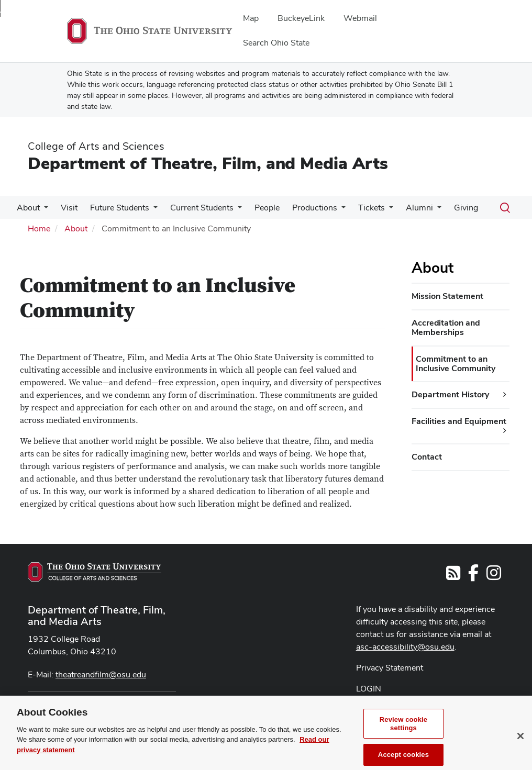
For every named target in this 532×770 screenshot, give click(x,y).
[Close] (520, 749)
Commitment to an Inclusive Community (456, 364)
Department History (450, 394)
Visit (69, 208)
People (267, 208)
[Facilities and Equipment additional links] (505, 431)
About (28, 208)
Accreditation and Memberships (446, 327)
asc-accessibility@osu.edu (405, 647)
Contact (427, 457)
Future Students (120, 208)
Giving (466, 208)
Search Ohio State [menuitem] (276, 43)
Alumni (419, 208)
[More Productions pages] (341, 210)
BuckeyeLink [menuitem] (301, 18)
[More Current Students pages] (238, 210)
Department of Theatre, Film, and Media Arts (208, 163)
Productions (315, 208)
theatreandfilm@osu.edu (101, 674)
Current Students (202, 208)
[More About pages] (44, 210)
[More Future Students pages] (153, 210)
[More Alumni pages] (437, 210)
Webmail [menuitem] (360, 18)
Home (39, 228)
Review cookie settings (403, 737)
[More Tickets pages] (389, 210)
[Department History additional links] (505, 395)
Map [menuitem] (251, 18)
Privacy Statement (390, 668)
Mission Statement (447, 296)
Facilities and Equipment (459, 421)
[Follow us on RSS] (453, 576)
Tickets (372, 208)
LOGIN (369, 689)
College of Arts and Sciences (96, 146)
